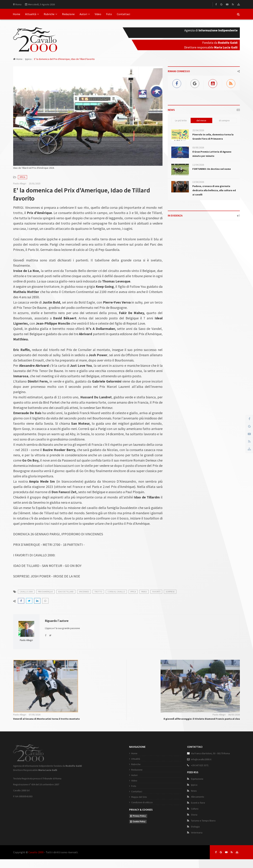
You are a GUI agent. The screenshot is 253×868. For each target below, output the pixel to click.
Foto (109, 14)
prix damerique (45, 592)
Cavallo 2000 (36, 852)
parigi (144, 592)
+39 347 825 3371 (200, 765)
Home (17, 14)
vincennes (84, 592)
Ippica (28, 59)
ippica (133, 592)
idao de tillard (66, 592)
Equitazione (197, 779)
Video (98, 14)
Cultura (195, 809)
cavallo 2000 (26, 592)
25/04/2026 (198, 130)
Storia (194, 815)
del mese (201, 120)
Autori (85, 14)
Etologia (195, 827)
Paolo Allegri (20, 183)
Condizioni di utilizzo (142, 802)
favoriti (156, 592)
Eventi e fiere (198, 803)
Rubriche (50, 14)
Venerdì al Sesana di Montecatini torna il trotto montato (46, 719)
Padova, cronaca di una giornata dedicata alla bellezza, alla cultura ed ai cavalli (214, 190)
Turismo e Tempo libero (203, 821)
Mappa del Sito (139, 797)
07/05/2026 (35, 715)
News (194, 791)
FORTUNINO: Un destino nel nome (212, 169)
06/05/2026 (234, 715)
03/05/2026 (198, 147)
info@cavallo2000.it (201, 759)
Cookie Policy (139, 821)
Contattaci (123, 14)
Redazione (68, 14)
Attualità (32, 14)
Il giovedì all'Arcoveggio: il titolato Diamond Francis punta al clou (202, 719)
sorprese (170, 592)
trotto (98, 592)
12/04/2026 (198, 165)
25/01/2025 (35, 183)
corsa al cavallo (116, 592)
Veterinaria (197, 833)
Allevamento (198, 797)
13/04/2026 (198, 182)
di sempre (224, 120)
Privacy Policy (139, 816)
